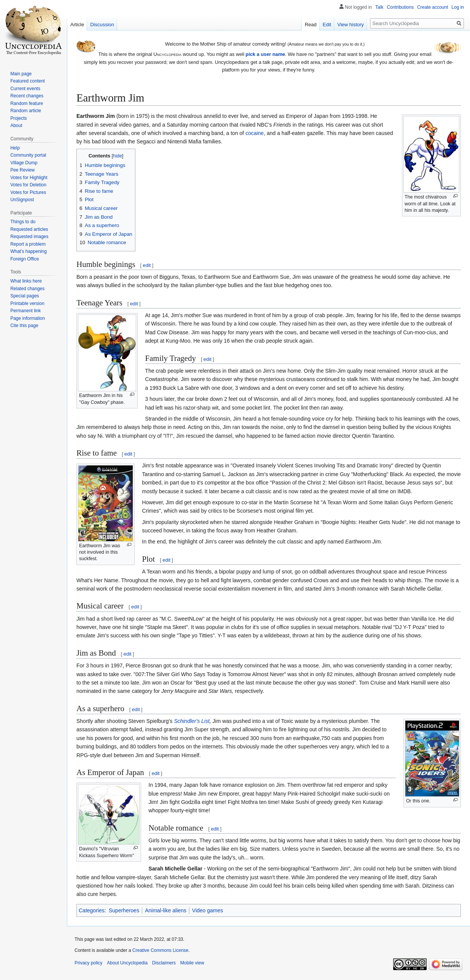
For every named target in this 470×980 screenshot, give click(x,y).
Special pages (25, 296)
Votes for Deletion (28, 185)
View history (351, 25)
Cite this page (24, 326)
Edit (327, 25)
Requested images (29, 237)
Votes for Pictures (28, 192)
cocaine (254, 133)
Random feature (27, 103)
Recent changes (27, 96)
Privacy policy (88, 963)
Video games (207, 910)
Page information (28, 318)
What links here (26, 281)
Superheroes (124, 910)
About (16, 125)
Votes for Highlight (29, 178)
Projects (18, 118)
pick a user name (265, 54)
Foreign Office (25, 259)
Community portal (28, 155)
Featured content (28, 81)
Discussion (102, 25)
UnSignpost (22, 200)
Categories (92, 910)
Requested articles (29, 229)
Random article (26, 111)
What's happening (29, 251)
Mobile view (192, 963)
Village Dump (24, 163)
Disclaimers (164, 963)
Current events (25, 89)
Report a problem (28, 244)
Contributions (400, 7)
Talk (379, 7)
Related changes (27, 289)
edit (147, 265)
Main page (21, 74)
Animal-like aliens (166, 910)
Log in (458, 7)
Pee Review (22, 170)
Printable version (27, 303)
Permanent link (25, 311)
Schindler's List (192, 721)
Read (310, 25)
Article (77, 25)
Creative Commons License (160, 950)
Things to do (23, 222)
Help (15, 148)
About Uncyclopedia (127, 963)
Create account (433, 7)
